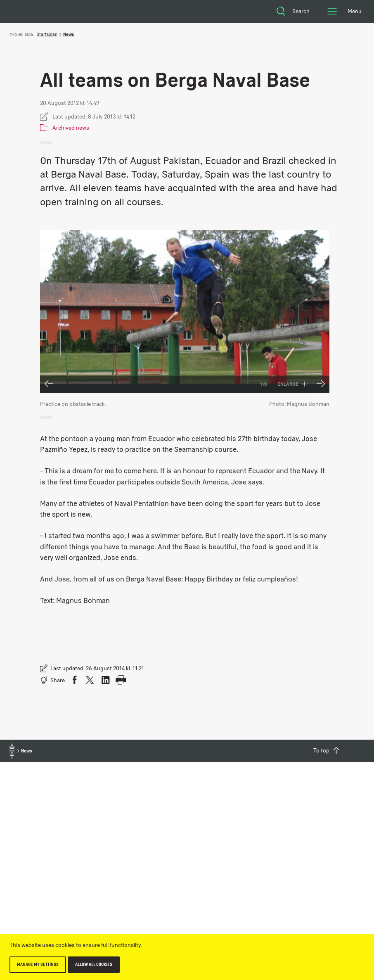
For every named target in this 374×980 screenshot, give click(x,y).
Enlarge (292, 384)
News (69, 34)
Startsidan (47, 34)
